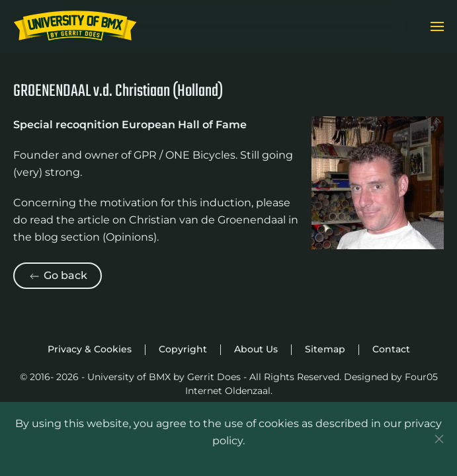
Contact (391, 349)
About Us (256, 349)
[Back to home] (75, 26)
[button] (437, 26)
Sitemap (325, 349)
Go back (58, 276)
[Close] (439, 439)
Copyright (183, 349)
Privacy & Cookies (90, 349)
